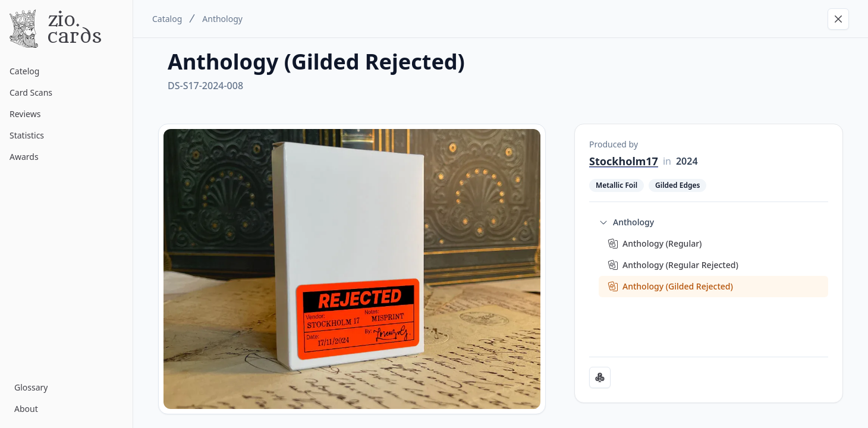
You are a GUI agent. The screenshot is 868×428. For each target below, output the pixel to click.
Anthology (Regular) (662, 243)
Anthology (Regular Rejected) (680, 265)
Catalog (167, 19)
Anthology (222, 19)
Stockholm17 (624, 161)
